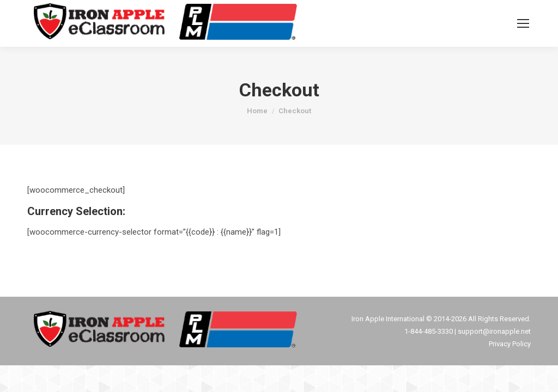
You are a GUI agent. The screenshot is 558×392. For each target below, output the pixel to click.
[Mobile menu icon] (523, 23)
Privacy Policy (510, 344)
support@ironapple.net (494, 331)
